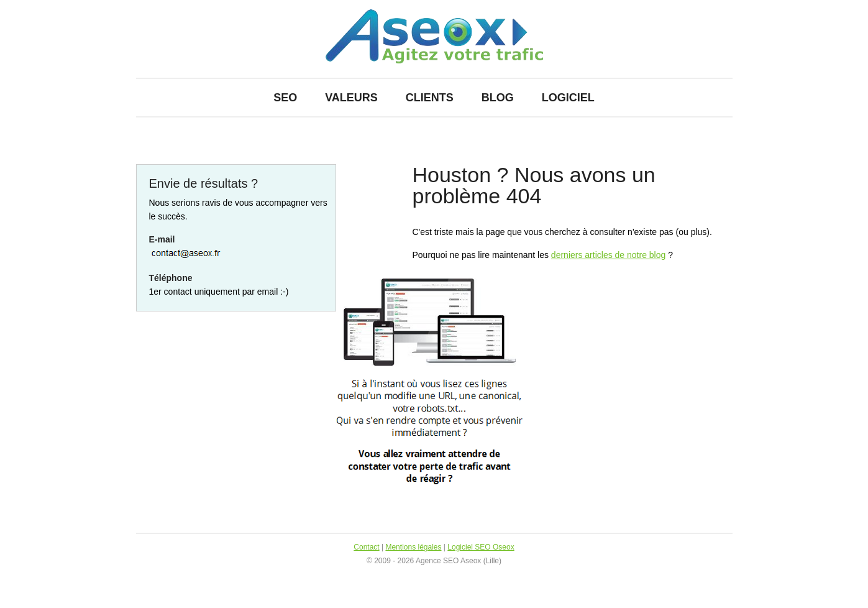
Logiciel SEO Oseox (481, 547)
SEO (285, 98)
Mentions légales (413, 547)
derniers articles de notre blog (608, 255)
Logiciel (568, 98)
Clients (430, 98)
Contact (366, 547)
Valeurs (351, 98)
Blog (498, 98)
